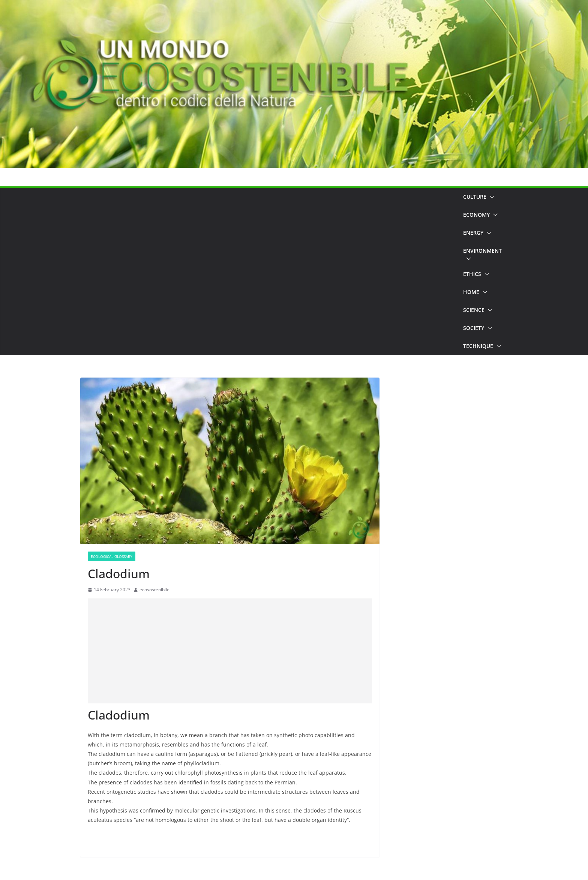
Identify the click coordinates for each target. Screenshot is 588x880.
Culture (475, 197)
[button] (490, 197)
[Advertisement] (269, 271)
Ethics (472, 274)
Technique (478, 346)
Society (474, 328)
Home (471, 292)
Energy (473, 233)
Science (474, 310)
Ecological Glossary (112, 556)
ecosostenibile (154, 590)
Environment (482, 251)
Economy (476, 215)
